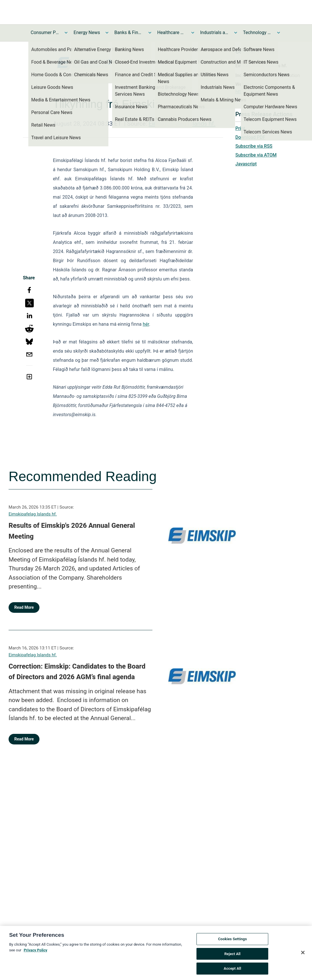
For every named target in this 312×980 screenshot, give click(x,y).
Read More (24, 607)
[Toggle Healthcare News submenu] (193, 33)
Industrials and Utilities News (214, 32)
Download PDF (250, 137)
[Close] (303, 956)
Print (240, 128)
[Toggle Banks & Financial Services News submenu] (150, 33)
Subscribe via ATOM (256, 155)
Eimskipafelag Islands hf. (182, 124)
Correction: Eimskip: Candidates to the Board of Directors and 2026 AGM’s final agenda (77, 672)
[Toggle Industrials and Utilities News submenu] (236, 33)
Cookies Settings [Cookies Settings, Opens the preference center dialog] (232, 942)
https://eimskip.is (253, 92)
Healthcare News (172, 32)
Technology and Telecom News (257, 32)
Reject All (232, 957)
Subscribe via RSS (254, 146)
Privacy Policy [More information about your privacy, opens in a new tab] (35, 953)
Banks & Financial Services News (129, 32)
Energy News (87, 32)
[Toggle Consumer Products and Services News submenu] (66, 33)
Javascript (246, 164)
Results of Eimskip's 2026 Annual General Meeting (72, 531)
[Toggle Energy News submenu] (107, 33)
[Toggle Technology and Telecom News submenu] (279, 33)
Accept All (232, 972)
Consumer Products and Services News (45, 32)
